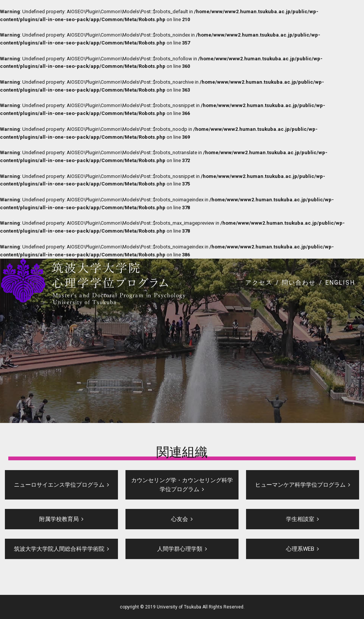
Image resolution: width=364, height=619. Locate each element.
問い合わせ (299, 283)
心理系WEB (300, 549)
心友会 (180, 519)
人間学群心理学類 (180, 549)
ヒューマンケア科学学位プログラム (300, 485)
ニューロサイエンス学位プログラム (59, 485)
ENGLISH (340, 283)
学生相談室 (300, 519)
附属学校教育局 (59, 519)
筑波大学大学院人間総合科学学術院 (59, 549)
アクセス (259, 283)
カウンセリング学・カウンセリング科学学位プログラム (182, 485)
